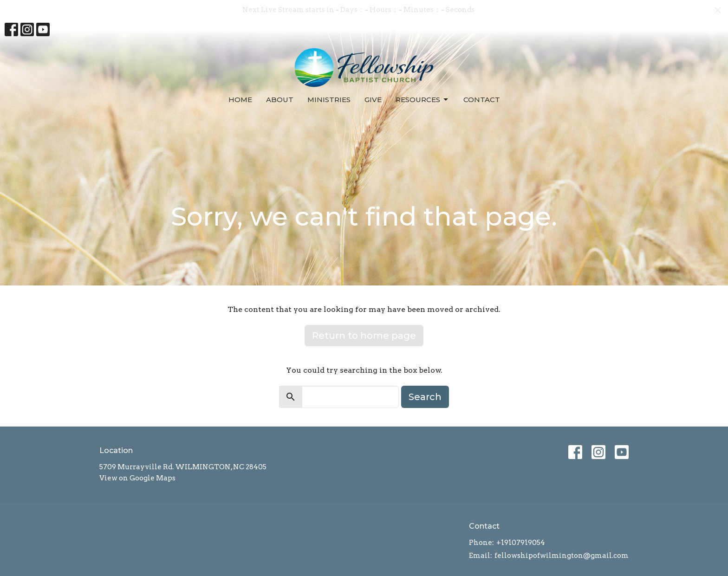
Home (240, 100)
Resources (422, 100)
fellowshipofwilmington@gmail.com (562, 556)
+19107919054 (521, 543)
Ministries (329, 100)
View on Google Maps (137, 478)
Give (373, 100)
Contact (482, 100)
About (280, 100)
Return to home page (364, 336)
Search (425, 397)
